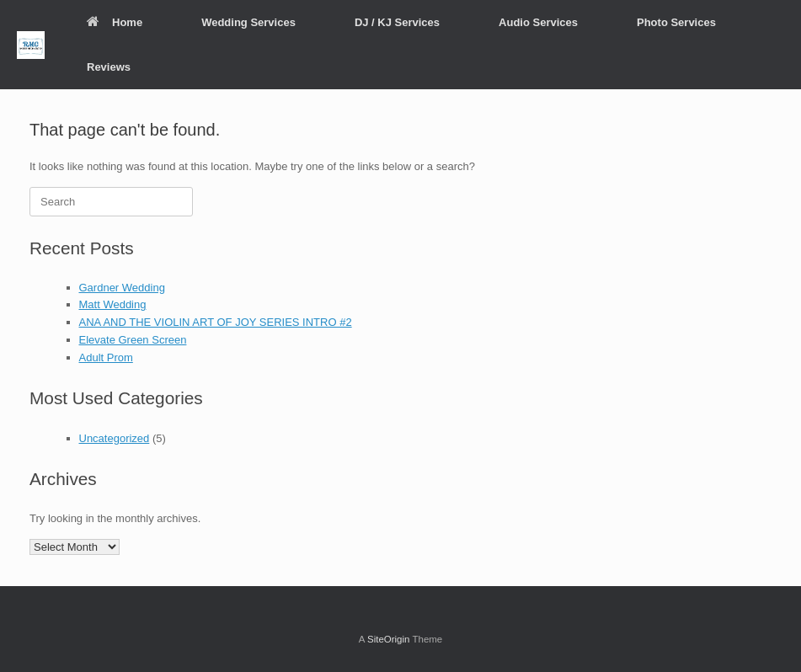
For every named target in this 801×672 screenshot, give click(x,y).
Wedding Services (248, 22)
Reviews (109, 67)
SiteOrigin (389, 639)
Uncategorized (115, 438)
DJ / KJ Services (397, 22)
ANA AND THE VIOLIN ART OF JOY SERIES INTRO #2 (216, 322)
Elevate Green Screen (133, 340)
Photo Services (676, 22)
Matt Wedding (113, 304)
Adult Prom (106, 357)
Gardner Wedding (122, 288)
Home (115, 22)
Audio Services (538, 22)
